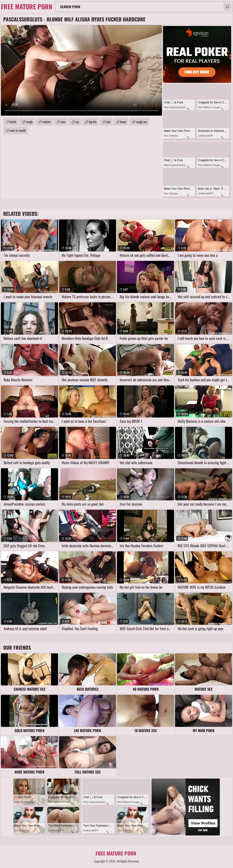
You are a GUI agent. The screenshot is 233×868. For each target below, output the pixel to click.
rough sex (141, 122)
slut (108, 122)
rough (29, 122)
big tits (93, 122)
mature (47, 122)
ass (77, 122)
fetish (13, 122)
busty (123, 122)
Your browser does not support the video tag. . (81, 70)
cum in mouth (18, 130)
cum (63, 122)
